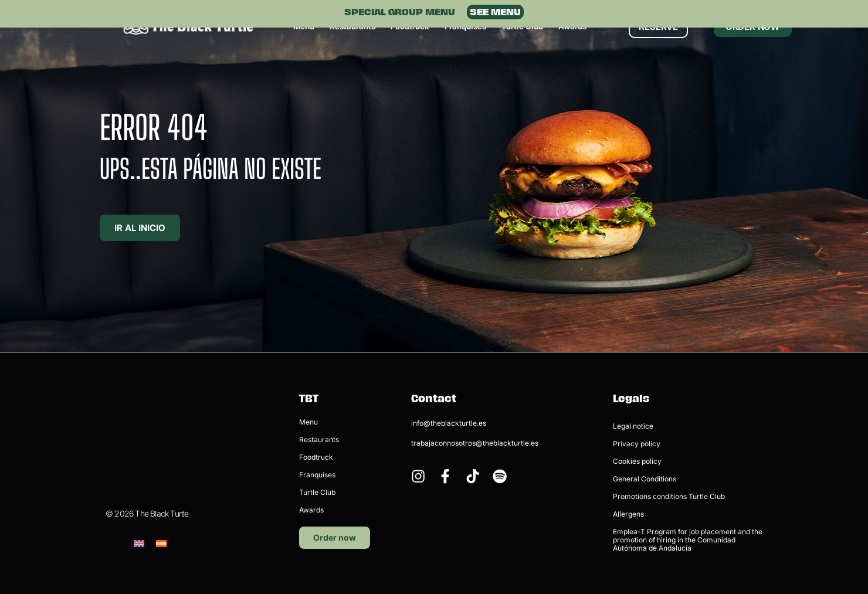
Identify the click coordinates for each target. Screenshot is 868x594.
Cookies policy (637, 461)
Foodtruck (316, 457)
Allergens (628, 514)
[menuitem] (139, 483)
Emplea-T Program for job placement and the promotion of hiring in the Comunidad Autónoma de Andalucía (688, 540)
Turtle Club (317, 492)
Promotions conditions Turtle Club (669, 496)
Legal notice (633, 426)
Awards (311, 510)
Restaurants (319, 439)
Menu (308, 422)
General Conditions (645, 479)
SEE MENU (495, 12)
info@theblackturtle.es (449, 423)
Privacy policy (637, 444)
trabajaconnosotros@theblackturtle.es (475, 443)
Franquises (317, 475)
